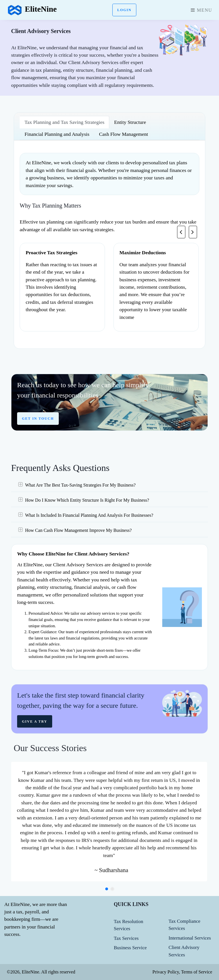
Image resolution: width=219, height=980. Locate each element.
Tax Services (126, 938)
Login (124, 10)
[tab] (109, 499)
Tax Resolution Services (128, 925)
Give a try (35, 729)
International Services (190, 938)
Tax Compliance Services (184, 925)
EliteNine (32, 10)
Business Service (130, 948)
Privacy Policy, (166, 972)
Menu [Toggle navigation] (201, 10)
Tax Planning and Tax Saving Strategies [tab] (64, 122)
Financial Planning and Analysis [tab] (57, 134)
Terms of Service (196, 972)
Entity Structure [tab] (130, 122)
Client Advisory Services (184, 951)
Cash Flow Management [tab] (123, 134)
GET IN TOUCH (38, 422)
